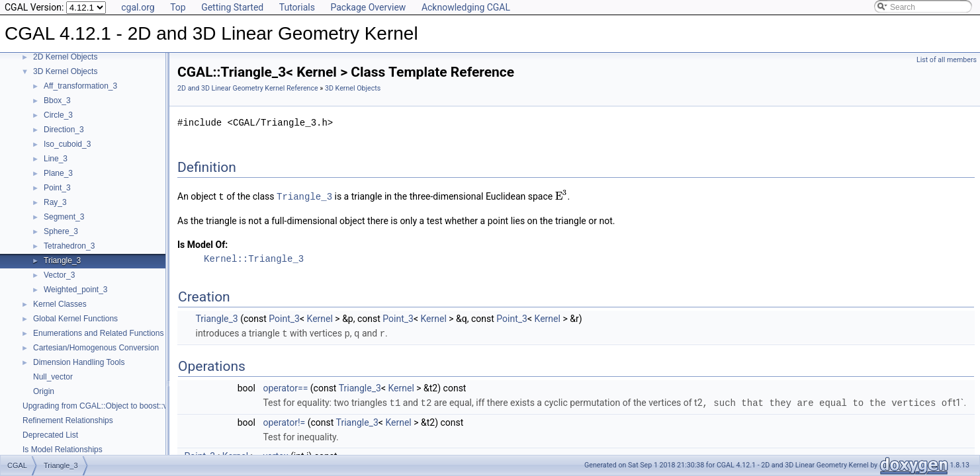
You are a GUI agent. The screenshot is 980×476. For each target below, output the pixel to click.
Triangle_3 (62, 260)
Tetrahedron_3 (69, 246)
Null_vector (53, 377)
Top (178, 7)
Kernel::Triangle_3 (254, 258)
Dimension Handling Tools (79, 362)
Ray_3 (55, 202)
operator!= (284, 420)
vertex (275, 454)
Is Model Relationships (63, 450)
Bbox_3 (57, 100)
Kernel (320, 318)
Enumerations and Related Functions (98, 333)
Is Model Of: (202, 244)
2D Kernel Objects (65, 57)
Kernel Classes (60, 304)
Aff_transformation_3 (80, 86)
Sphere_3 (61, 231)
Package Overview (368, 7)
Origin (44, 391)
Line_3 (56, 159)
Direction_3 (64, 130)
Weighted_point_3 (76, 290)
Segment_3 (64, 217)
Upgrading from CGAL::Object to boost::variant (105, 406)
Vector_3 (59, 275)
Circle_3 (58, 115)
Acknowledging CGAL (466, 7)
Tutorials (297, 7)
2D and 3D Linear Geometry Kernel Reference (248, 88)
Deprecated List (50, 435)
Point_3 (57, 188)
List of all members (947, 60)
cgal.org (138, 7)
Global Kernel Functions (75, 319)
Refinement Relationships (68, 420)
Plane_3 (58, 173)
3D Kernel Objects (65, 71)
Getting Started (232, 7)
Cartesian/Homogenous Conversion (96, 348)
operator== (285, 387)
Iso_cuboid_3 (67, 144)
